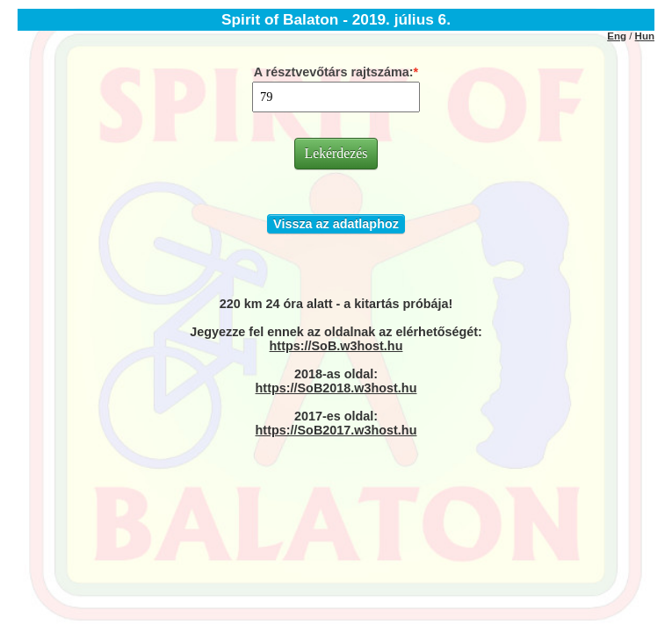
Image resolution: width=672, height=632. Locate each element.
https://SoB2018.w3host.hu (336, 388)
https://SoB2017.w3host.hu (336, 430)
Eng (617, 36)
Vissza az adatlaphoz (336, 224)
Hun (645, 36)
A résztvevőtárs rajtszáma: (334, 72)
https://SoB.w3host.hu (336, 346)
